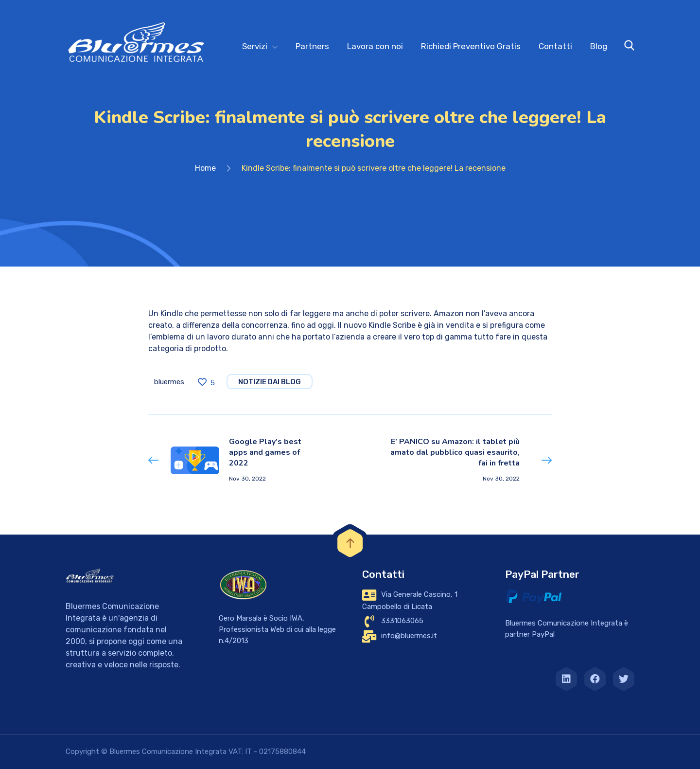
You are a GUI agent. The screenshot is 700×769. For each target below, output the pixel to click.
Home (205, 168)
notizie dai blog (270, 382)
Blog (599, 46)
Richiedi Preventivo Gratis (471, 46)
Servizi (255, 46)
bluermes (169, 382)
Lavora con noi (375, 46)
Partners (312, 46)
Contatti (555, 46)
